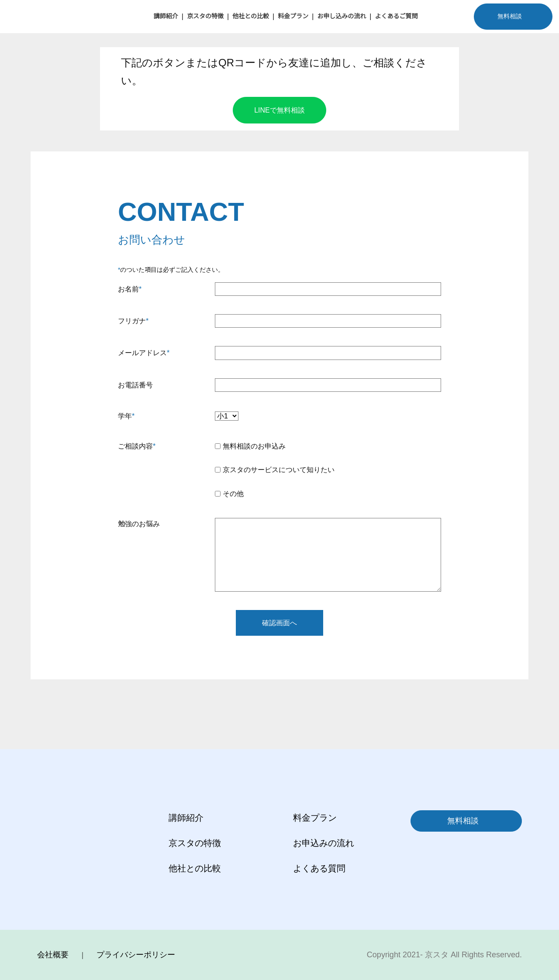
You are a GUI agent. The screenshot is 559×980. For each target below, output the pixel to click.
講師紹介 (166, 16)
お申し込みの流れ (342, 16)
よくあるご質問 (396, 16)
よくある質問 (319, 868)
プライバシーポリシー (136, 955)
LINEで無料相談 (279, 110)
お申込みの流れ (324, 843)
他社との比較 (251, 16)
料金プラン (293, 16)
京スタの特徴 (205, 16)
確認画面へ (279, 623)
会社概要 (53, 955)
